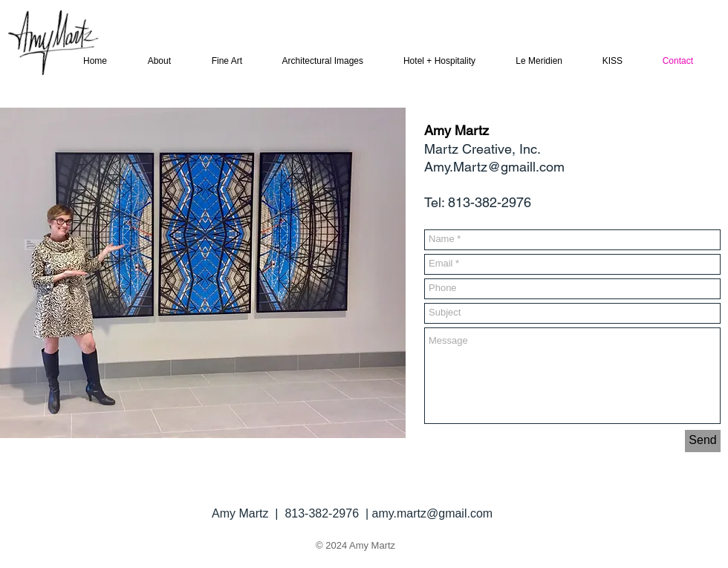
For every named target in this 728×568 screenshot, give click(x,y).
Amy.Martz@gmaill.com (494, 167)
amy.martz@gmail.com (433, 513)
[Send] (703, 441)
